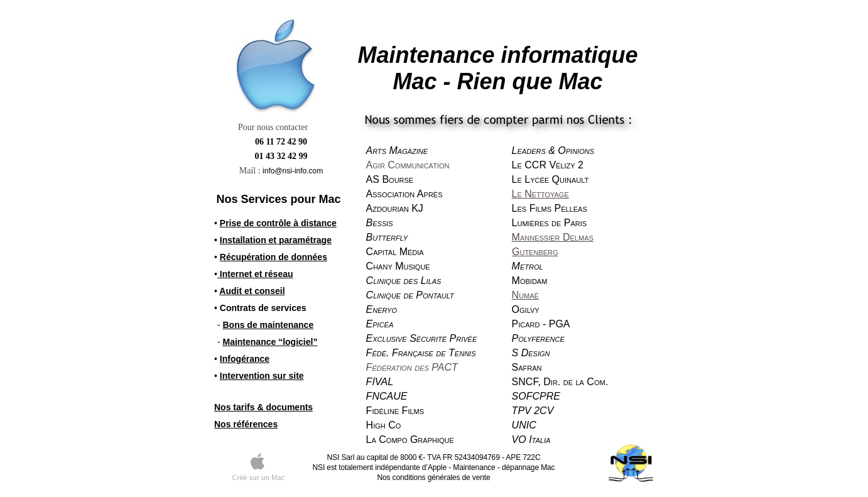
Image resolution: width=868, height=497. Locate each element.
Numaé (525, 295)
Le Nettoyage (540, 194)
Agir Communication (408, 165)
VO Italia (531, 440)
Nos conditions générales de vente (433, 478)
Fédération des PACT (412, 367)
